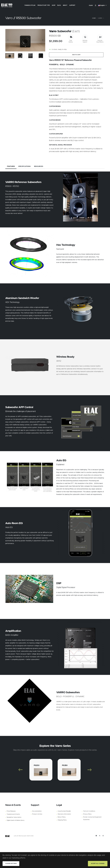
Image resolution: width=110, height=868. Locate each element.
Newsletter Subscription (14, 817)
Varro (100, 18)
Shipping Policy (62, 820)
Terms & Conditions (89, 811)
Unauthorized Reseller (64, 811)
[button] (103, 6)
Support (72, 5)
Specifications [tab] (24, 166)
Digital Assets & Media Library (16, 820)
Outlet (91, 5)
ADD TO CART (76, 55)
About (65, 5)
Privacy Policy (87, 814)
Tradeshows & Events (13, 814)
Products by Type (44, 5)
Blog (59, 5)
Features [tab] (11, 166)
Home (94, 18)
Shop (54, 5)
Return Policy (62, 817)
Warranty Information (64, 814)
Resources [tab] (39, 166)
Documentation (37, 811)
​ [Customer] (96, 5)
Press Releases (11, 811)
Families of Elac (30, 5)
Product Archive (37, 814)
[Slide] (8, 40)
